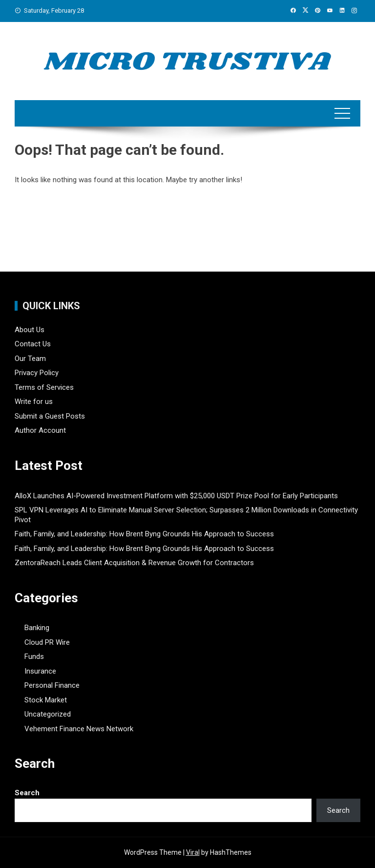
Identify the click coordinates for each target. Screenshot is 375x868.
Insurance (40, 671)
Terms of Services (44, 387)
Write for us (34, 402)
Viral (193, 852)
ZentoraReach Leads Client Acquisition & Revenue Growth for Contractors (134, 563)
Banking (37, 628)
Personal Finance (52, 685)
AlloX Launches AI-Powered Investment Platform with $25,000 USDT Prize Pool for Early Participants (176, 496)
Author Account (40, 430)
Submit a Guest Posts (50, 416)
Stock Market (46, 700)
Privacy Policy (37, 373)
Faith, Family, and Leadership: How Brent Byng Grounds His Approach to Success (144, 534)
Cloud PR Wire (47, 642)
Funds (34, 656)
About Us (30, 330)
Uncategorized (48, 714)
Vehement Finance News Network (79, 729)
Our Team (30, 359)
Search (27, 793)
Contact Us (33, 344)
